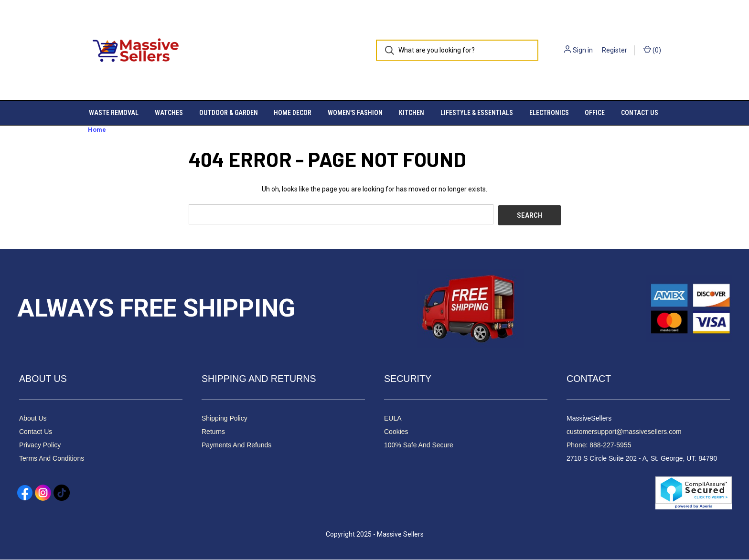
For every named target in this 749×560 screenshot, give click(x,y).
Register (615, 50)
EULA (393, 419)
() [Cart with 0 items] (652, 50)
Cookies (396, 432)
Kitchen (412, 113)
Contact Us (640, 113)
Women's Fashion (355, 113)
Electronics (549, 113)
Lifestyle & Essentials (477, 113)
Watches (169, 113)
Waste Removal (114, 113)
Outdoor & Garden (229, 113)
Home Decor (293, 113)
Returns (213, 432)
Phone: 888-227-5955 (599, 445)
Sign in (583, 50)
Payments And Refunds (236, 445)
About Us (33, 419)
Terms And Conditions (52, 459)
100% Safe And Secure (419, 445)
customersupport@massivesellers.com (624, 432)
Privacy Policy (40, 445)
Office (595, 113)
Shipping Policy (225, 419)
